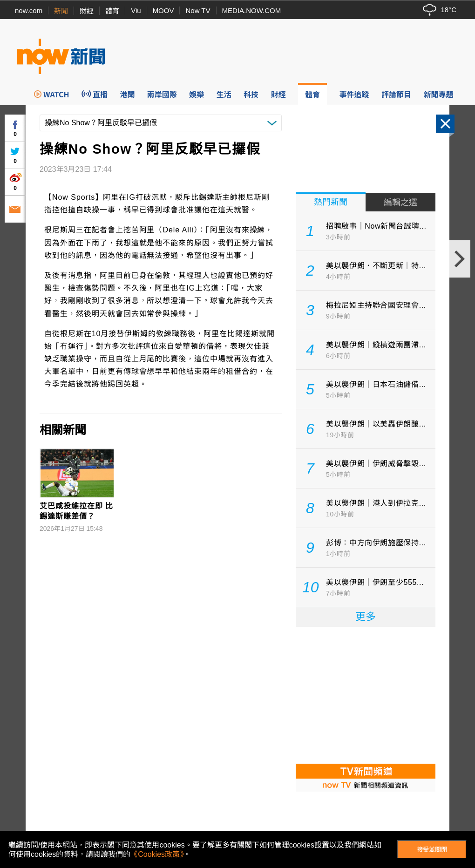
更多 (366, 617)
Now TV (198, 10)
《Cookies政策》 (157, 854)
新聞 (61, 11)
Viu (136, 10)
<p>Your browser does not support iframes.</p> (366, 694)
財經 (87, 11)
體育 (112, 11)
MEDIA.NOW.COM (252, 10)
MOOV (163, 10)
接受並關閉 (432, 850)
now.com (29, 10)
